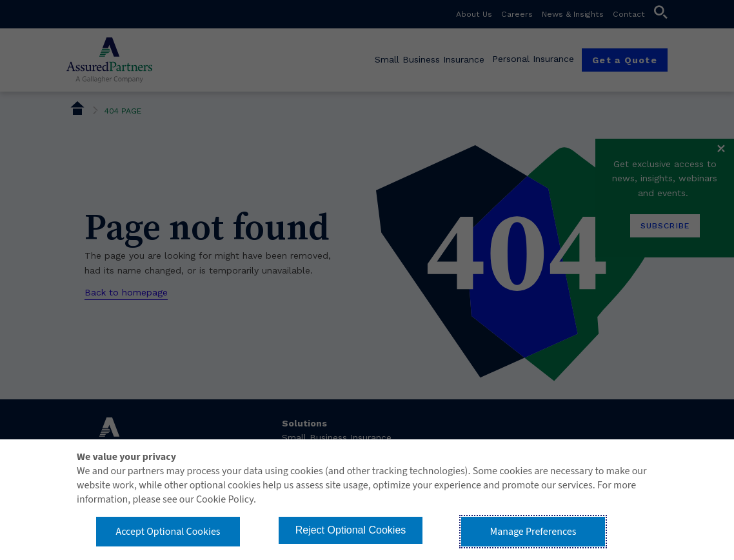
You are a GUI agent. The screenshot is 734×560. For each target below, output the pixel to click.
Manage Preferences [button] (533, 532)
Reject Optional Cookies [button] (351, 530)
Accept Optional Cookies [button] (168, 532)
